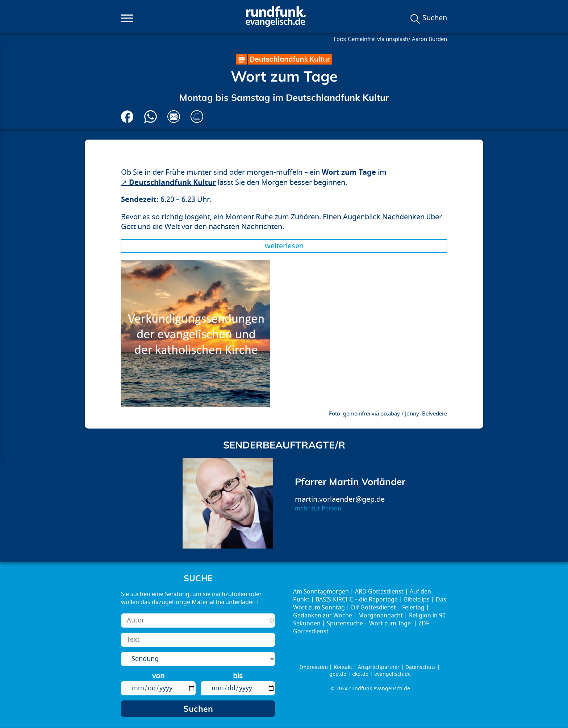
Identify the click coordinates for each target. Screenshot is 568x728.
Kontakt (343, 667)
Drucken (197, 117)
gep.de (338, 674)
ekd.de (360, 674)
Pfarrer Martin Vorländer (350, 482)
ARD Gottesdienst (379, 592)
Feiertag (413, 608)
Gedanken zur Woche (323, 616)
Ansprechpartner (379, 667)
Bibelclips (417, 600)
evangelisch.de (392, 674)
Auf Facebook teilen (127, 117)
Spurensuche (345, 624)
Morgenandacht (381, 616)
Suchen (435, 18)
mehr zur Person (318, 509)
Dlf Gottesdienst (373, 608)
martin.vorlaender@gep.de (340, 499)
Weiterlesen (284, 246)
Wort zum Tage (391, 624)
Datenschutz (421, 667)
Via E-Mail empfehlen (174, 117)
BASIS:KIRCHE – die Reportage (357, 600)
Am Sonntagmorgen (321, 592)
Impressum (314, 667)
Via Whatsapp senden (151, 117)
